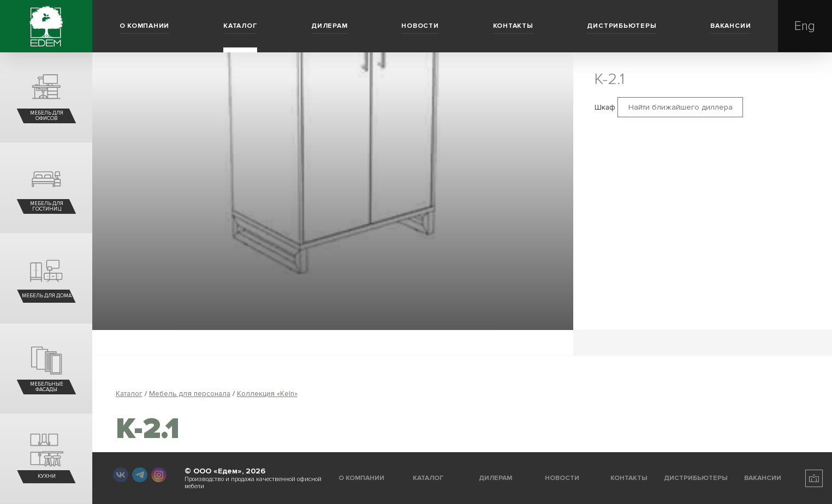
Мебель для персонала (190, 394)
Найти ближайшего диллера (681, 107)
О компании (145, 26)
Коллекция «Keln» (267, 394)
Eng (805, 26)
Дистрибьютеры (622, 26)
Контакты (513, 26)
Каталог (240, 26)
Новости (420, 26)
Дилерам (329, 26)
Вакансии (730, 26)
